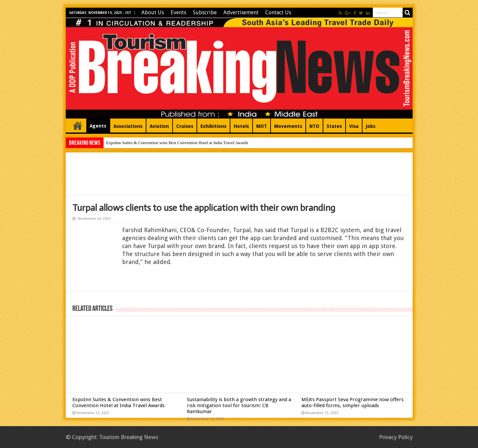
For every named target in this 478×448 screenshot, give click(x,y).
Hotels (241, 126)
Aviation (159, 126)
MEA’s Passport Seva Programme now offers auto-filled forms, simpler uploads (353, 403)
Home (78, 126)
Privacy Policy (396, 437)
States (334, 126)
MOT (262, 126)
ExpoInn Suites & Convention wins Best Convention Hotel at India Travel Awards (177, 143)
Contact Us (278, 12)
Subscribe (205, 12)
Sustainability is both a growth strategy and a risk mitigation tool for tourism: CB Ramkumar (239, 405)
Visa (354, 126)
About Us (153, 12)
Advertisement (241, 12)
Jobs (371, 126)
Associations (128, 126)
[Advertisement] (239, 174)
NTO (314, 126)
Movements (288, 126)
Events (178, 12)
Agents (98, 126)
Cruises (185, 126)
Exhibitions (213, 126)
